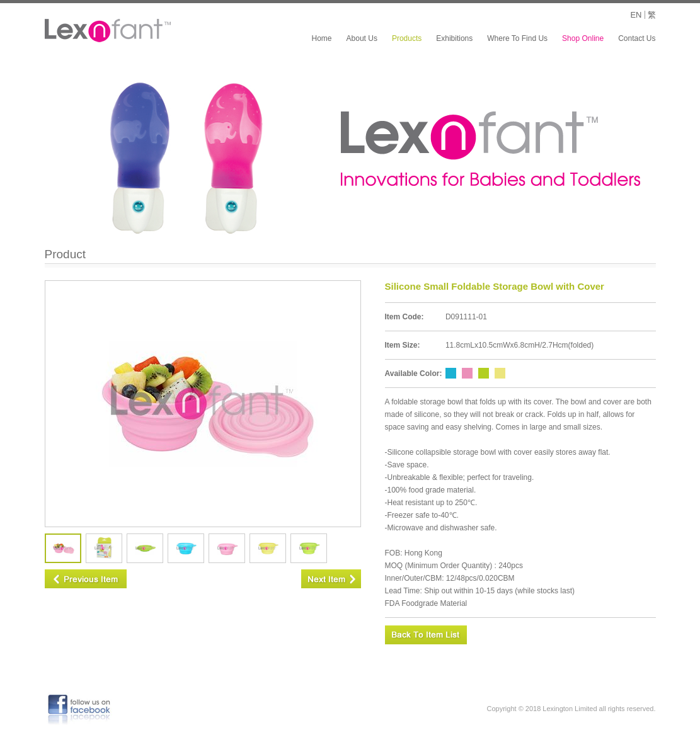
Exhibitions (454, 38)
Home (322, 38)
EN (636, 15)
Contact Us (637, 38)
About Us (362, 38)
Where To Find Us (517, 38)
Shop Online (583, 38)
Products (407, 38)
